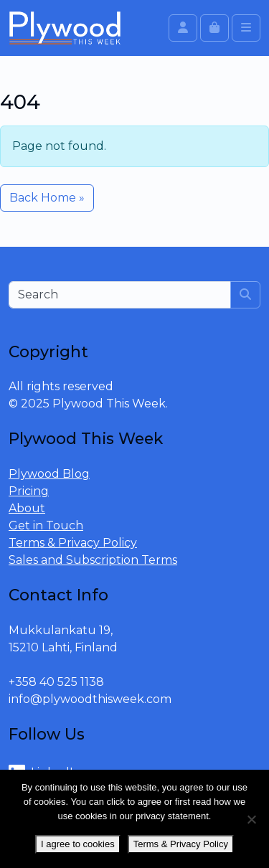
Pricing (29, 491)
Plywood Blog (49, 474)
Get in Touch (46, 525)
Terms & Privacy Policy (73, 543)
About (27, 508)
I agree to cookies (78, 844)
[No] (251, 819)
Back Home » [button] (47, 198)
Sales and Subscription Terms (93, 560)
